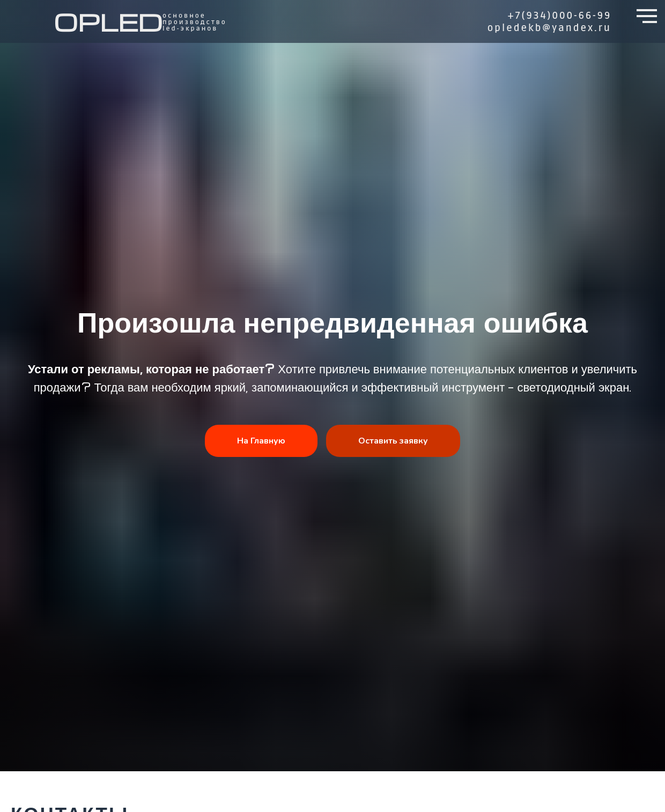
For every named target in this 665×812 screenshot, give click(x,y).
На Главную (261, 441)
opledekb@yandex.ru (549, 28)
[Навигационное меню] (647, 16)
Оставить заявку (393, 441)
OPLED (108, 21)
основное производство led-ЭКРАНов (195, 22)
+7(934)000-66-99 (560, 16)
